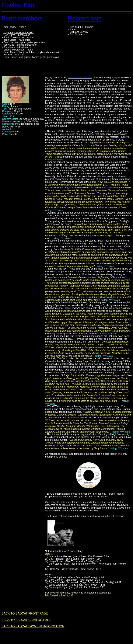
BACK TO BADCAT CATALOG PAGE (26, 620)
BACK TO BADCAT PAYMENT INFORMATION (33, 626)
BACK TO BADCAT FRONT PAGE (25, 613)
